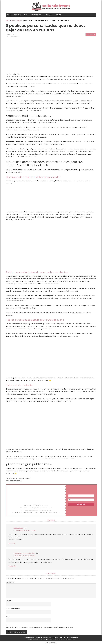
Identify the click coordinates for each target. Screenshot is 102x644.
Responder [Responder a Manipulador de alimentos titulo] (12, 566)
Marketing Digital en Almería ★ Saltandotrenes (51, 7)
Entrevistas (70, 637)
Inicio (8, 20)
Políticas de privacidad (59, 639)
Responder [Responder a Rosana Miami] (12, 543)
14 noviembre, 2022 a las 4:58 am (25, 531)
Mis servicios (27, 637)
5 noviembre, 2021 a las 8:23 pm (24, 556)
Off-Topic (76, 637)
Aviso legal (50, 639)
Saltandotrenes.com (41, 639)
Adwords (50, 637)
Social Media (44, 637)
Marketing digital (36, 637)
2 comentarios (91, 35)
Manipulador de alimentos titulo (24, 553)
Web (7, 617)
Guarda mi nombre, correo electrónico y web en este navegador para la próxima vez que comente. (40, 627)
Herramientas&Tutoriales (60, 637)
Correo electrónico (13, 609)
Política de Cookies (70, 639)
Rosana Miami (18, 528)
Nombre (9, 601)
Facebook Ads (16, 20)
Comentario (10, 582)
